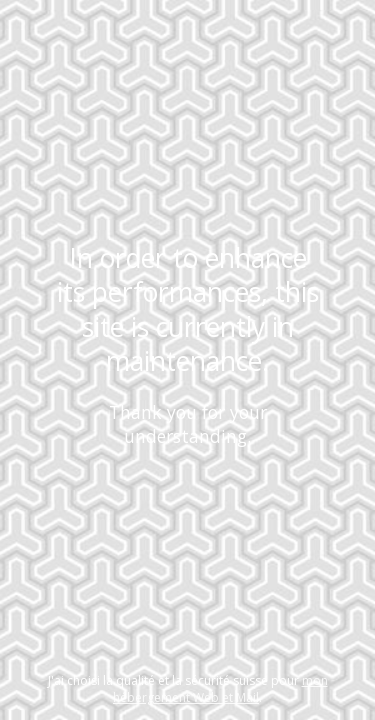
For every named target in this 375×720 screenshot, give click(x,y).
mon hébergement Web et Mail (220, 689)
